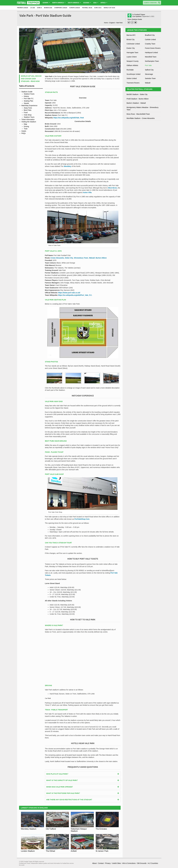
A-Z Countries (153, 863)
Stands (26, 103)
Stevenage (149, 74)
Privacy (108, 863)
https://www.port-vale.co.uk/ (69, 293)
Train (26, 129)
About (94, 863)
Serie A (39, 8)
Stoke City (69, 258)
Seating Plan (29, 101)
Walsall (92, 258)
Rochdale (130, 70)
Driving (26, 126)
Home (106, 23)
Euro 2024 (98, 8)
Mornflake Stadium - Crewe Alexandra (141, 118)
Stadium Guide (27, 92)
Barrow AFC (131, 35)
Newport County (133, 61)
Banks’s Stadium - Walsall (136, 103)
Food (26, 112)
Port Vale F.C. (29, 99)
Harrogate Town (133, 53)
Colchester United (133, 44)
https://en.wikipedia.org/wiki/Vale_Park (69, 118)
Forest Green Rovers (153, 48)
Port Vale (148, 65)
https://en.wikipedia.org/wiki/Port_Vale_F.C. (75, 295)
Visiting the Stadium (29, 122)
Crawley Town (150, 44)
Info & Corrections (129, 863)
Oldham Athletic (132, 65)
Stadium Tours (29, 117)
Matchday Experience (29, 106)
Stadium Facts (29, 94)
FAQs (24, 133)
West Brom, (113, 188)
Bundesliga (48, 8)
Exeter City (131, 48)
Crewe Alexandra (57, 258)
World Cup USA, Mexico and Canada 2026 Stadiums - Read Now (31, 79)
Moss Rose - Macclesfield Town (138, 114)
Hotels (24, 131)
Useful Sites (116, 863)
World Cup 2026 (109, 8)
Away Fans (28, 108)
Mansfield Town (151, 57)
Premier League (23, 8)
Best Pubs (28, 110)
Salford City (149, 70)
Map (25, 124)
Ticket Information (28, 119)
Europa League (75, 8)
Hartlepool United (151, 53)
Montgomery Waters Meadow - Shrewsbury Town (143, 109)
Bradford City (150, 35)
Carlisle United (150, 40)
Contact (101, 863)
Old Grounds (142, 863)
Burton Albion (101, 258)
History (26, 96)
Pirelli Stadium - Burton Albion (138, 99)
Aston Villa (87, 192)
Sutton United (132, 78)
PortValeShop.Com (82, 519)
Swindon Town (150, 78)
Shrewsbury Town (81, 258)
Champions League (61, 8)
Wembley (68, 166)
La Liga (33, 8)
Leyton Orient (132, 57)
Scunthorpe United (134, 74)
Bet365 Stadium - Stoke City (137, 94)
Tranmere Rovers (133, 83)
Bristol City (131, 40)
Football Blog (87, 8)
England (112, 23)
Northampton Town (152, 61)
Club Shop (28, 115)
